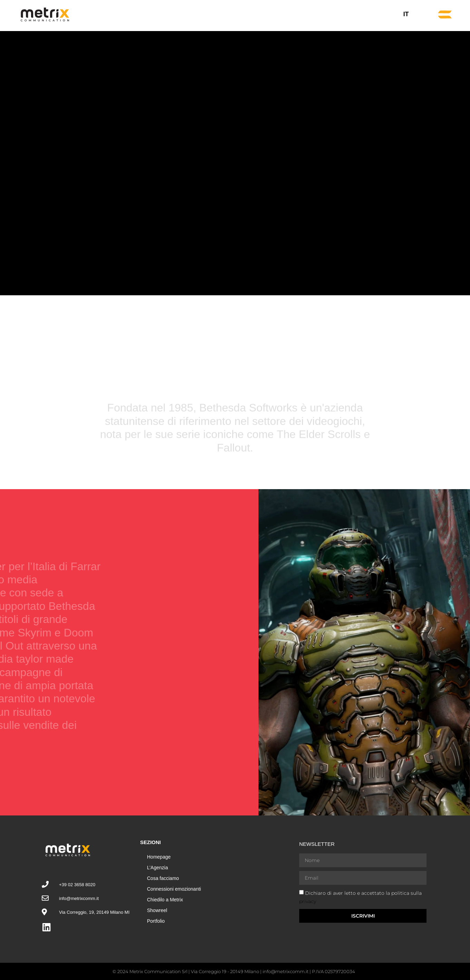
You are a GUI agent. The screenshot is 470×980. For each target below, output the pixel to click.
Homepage (159, 857)
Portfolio (156, 921)
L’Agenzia (158, 868)
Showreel (157, 910)
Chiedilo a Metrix (165, 900)
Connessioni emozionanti (174, 889)
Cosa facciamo (163, 878)
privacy (308, 901)
